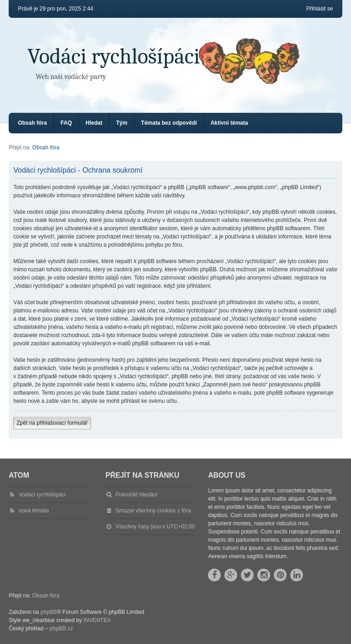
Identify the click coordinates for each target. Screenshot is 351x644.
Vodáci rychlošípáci (114, 56)
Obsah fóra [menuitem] (32, 123)
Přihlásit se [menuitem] (320, 9)
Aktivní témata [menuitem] (229, 123)
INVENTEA (97, 620)
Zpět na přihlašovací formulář (52, 423)
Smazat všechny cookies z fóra (153, 511)
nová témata (34, 511)
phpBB (49, 612)
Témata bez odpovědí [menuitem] (169, 123)
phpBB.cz (61, 628)
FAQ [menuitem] (66, 123)
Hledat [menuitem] (94, 123)
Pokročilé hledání (137, 495)
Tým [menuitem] (122, 123)
